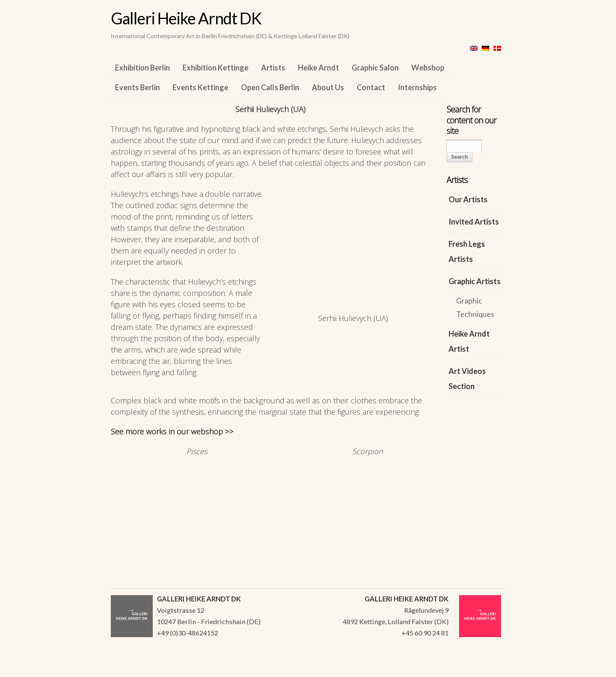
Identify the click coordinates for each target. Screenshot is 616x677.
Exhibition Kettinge (215, 68)
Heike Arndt (318, 68)
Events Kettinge (200, 87)
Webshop (428, 68)
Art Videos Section (467, 379)
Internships (417, 87)
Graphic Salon (375, 68)
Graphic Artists (475, 281)
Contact (371, 87)
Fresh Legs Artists (467, 251)
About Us (328, 87)
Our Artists (468, 199)
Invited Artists (474, 222)
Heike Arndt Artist (469, 341)
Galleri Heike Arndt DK (186, 18)
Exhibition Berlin (142, 68)
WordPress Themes (489, 668)
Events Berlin (137, 87)
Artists (273, 68)
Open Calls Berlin (270, 87)
